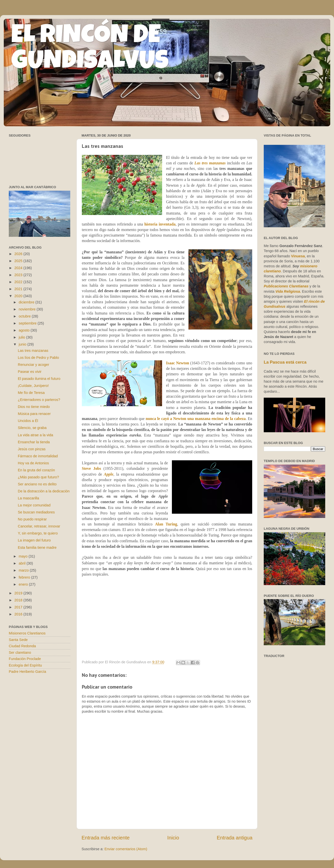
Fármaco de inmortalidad (38, 456)
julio (23, 337)
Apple (109, 474)
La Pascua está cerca (285, 362)
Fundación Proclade (25, 659)
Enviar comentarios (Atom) (126, 849)
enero (24, 584)
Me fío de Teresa (31, 393)
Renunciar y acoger (34, 365)
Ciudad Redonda (22, 646)
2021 (19, 289)
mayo (24, 556)
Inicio (173, 838)
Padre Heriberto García (27, 672)
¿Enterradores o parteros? (39, 400)
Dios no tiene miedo (34, 407)
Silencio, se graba (32, 428)
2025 (19, 261)
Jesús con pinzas (32, 449)
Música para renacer (34, 414)
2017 (19, 607)
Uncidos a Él (28, 421)
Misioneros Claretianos (27, 633)
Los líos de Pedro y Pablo (38, 358)
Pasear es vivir (30, 372)
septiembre (28, 323)
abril (23, 563)
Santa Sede (18, 640)
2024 (19, 268)
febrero (25, 577)
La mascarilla (28, 498)
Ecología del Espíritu (25, 665)
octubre (25, 316)
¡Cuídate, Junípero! (33, 386)
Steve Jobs (91, 468)
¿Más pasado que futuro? (38, 477)
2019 (19, 593)
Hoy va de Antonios (33, 463)
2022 (19, 282)
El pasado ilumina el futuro (39, 379)
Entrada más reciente (106, 838)
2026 (19, 254)
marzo (24, 570)
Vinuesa (298, 256)
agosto (25, 330)
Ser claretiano (20, 653)
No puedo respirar (32, 519)
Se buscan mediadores (36, 512)
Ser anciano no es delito (37, 484)
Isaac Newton (178, 363)
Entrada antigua (235, 838)
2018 (19, 600)
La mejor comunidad (34, 505)
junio (23, 344)
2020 (19, 296)
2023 (19, 275)
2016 (19, 614)
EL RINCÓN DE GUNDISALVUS (90, 50)
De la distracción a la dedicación (44, 491)
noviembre (28, 309)
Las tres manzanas (210, 163)
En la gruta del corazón (36, 470)
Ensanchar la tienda (34, 442)
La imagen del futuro (34, 540)
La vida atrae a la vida (36, 435)
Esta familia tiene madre (37, 548)
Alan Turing (166, 524)
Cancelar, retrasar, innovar (39, 526)
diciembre (27, 302)
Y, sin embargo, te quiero (38, 533)
